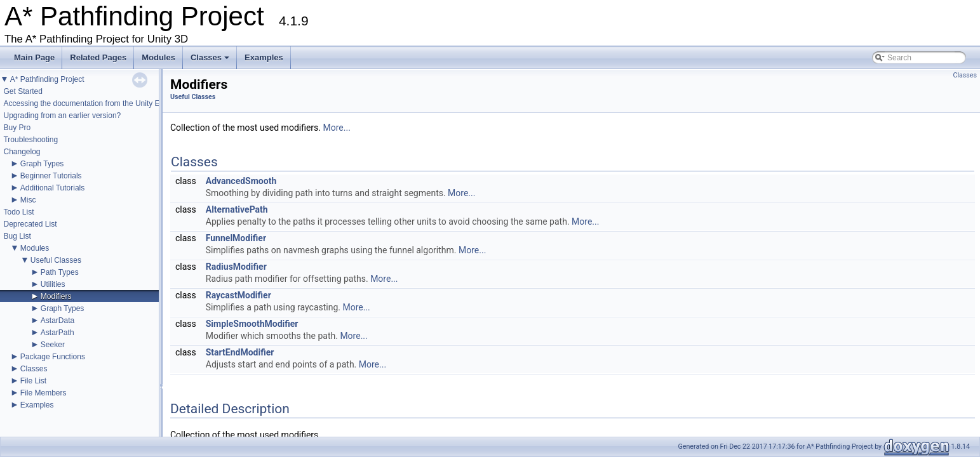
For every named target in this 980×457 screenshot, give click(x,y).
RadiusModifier (236, 267)
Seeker (53, 345)
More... (337, 128)
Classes (211, 61)
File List (33, 381)
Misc (28, 200)
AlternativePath (237, 209)
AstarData (57, 321)
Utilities (53, 284)
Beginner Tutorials (51, 176)
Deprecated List (30, 224)
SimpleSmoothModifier (252, 324)
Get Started (23, 91)
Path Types (60, 272)
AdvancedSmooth (241, 181)
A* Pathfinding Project (47, 79)
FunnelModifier (236, 238)
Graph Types (42, 164)
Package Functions (53, 357)
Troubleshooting (30, 140)
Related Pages (98, 57)
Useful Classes (56, 260)
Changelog (22, 152)
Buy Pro (17, 128)
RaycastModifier (238, 295)
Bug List (17, 236)
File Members (44, 393)
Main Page (34, 57)
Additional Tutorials (52, 188)
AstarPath (57, 333)
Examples (264, 57)
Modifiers (56, 296)
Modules (158, 57)
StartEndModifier (240, 352)
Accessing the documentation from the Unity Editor (89, 103)
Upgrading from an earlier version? (62, 116)
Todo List (18, 212)
